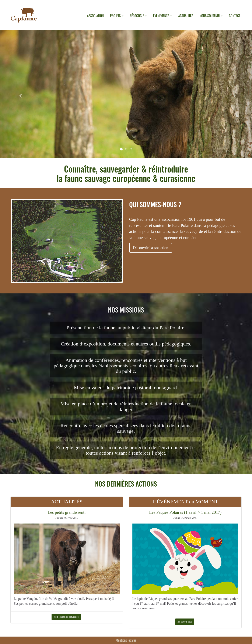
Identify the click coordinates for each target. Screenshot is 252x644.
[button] (19, 94)
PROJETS (117, 16)
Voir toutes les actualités (66, 617)
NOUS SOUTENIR (211, 16)
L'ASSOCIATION (94, 16)
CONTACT (235, 16)
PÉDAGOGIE (138, 16)
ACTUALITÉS (186, 16)
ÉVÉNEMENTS (162, 16)
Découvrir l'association (151, 248)
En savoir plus (185, 622)
